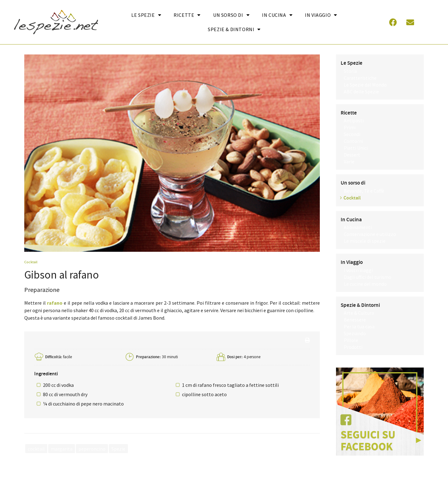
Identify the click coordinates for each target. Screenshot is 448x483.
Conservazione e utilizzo (370, 234)
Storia (350, 71)
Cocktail (31, 262)
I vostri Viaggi (358, 270)
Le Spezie (146, 15)
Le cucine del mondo (365, 284)
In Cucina (351, 220)
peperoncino (92, 448)
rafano (55, 303)
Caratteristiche (360, 78)
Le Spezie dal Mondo (365, 85)
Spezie (118, 448)
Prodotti (353, 347)
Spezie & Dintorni (234, 29)
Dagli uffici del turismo (368, 277)
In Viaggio (321, 15)
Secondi (352, 134)
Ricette (187, 15)
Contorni (353, 141)
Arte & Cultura (359, 313)
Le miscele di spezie (365, 241)
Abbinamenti (358, 227)
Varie (349, 162)
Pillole (351, 340)
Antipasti (354, 120)
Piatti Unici (356, 148)
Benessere (355, 320)
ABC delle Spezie (361, 91)
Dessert (352, 155)
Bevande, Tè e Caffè (364, 191)
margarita (62, 448)
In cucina (277, 15)
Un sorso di (231, 15)
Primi (350, 127)
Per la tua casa (359, 326)
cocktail (36, 448)
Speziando (355, 333)
